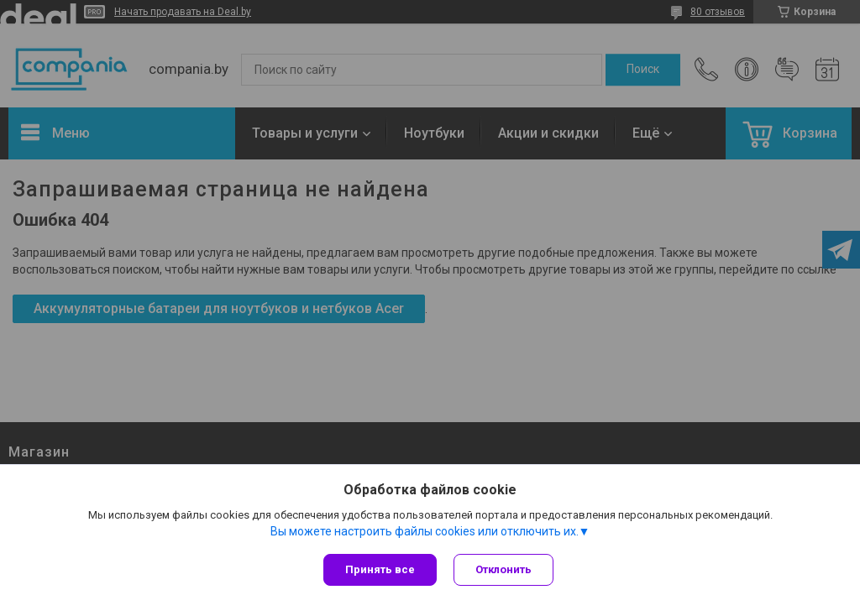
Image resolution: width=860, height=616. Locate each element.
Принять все (380, 569)
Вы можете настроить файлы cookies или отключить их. (425, 531)
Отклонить (503, 569)
